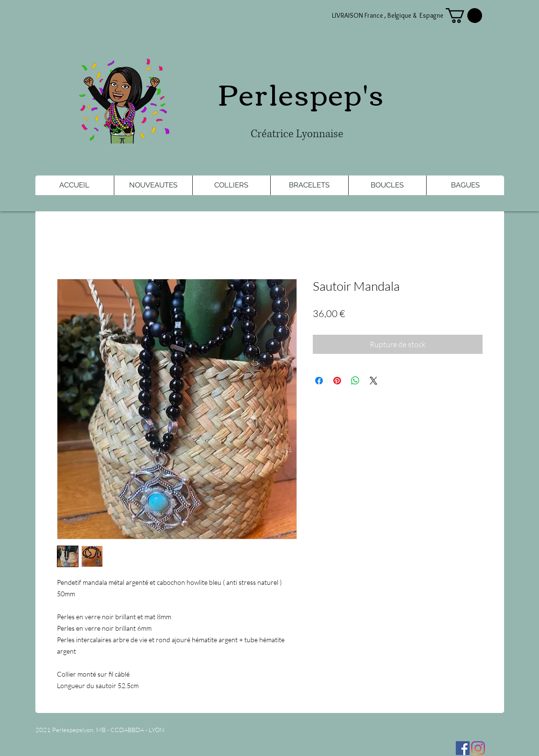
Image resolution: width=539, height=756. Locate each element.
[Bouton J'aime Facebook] (95, 745)
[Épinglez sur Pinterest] (337, 381)
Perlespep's (301, 93)
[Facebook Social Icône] (463, 748)
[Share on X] (374, 381)
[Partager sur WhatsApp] (355, 381)
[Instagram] (478, 748)
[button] (464, 16)
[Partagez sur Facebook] (319, 381)
